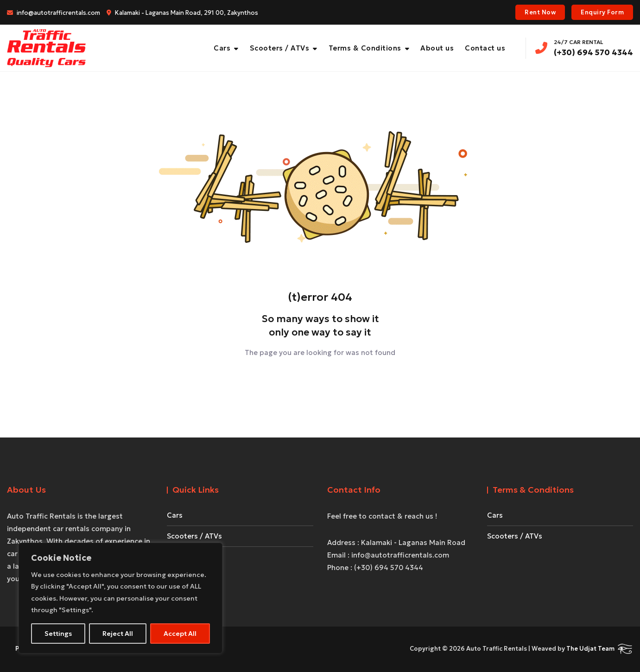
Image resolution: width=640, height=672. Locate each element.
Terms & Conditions (365, 48)
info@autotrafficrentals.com (54, 13)
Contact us (485, 48)
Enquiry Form (602, 12)
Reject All (118, 634)
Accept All (180, 634)
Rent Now (540, 12)
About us (437, 48)
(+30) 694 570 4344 (584, 48)
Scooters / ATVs (280, 48)
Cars (222, 48)
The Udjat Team (590, 649)
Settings (58, 634)
